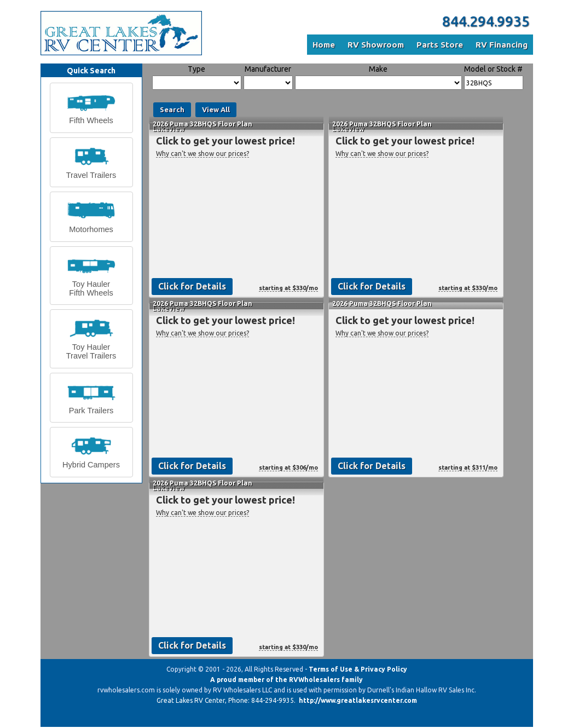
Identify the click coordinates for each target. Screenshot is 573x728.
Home (324, 45)
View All (216, 109)
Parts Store (440, 45)
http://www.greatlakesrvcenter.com (358, 700)
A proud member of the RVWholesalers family (286, 680)
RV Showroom (376, 45)
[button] (91, 108)
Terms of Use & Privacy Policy (358, 669)
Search (172, 109)
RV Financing (502, 45)
